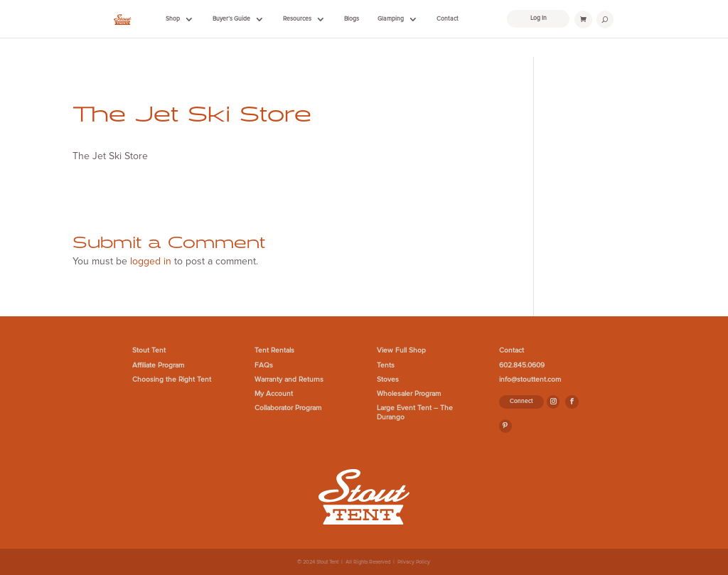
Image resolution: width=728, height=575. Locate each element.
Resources (297, 19)
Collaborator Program (288, 408)
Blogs (352, 19)
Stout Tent (149, 350)
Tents (386, 365)
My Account (274, 394)
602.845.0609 (522, 365)
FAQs (264, 365)
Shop (173, 19)
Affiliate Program (158, 365)
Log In (539, 18)
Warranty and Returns (289, 380)
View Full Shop (401, 350)
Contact (448, 19)
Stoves (388, 380)
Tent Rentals (274, 350)
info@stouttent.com (530, 380)
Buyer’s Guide (231, 19)
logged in (151, 261)
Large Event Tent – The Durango (415, 412)
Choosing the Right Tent (172, 380)
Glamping (391, 19)
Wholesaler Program (409, 394)
